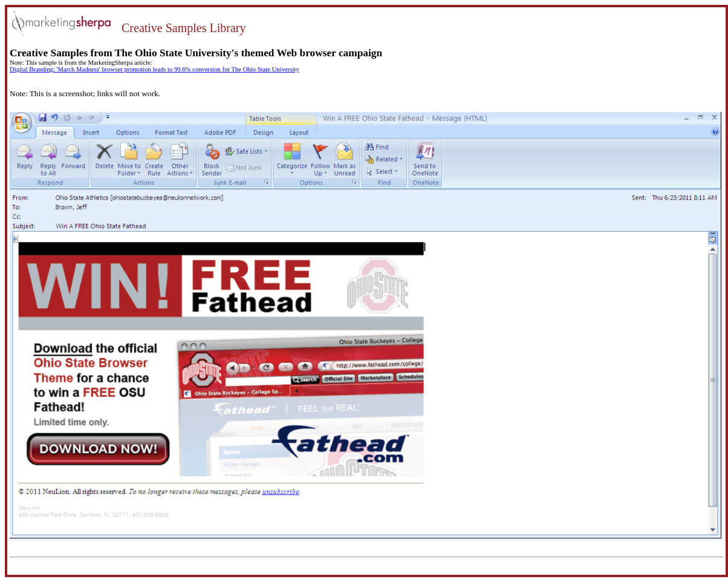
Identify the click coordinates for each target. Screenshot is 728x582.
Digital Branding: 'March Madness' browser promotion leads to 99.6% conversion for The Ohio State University (154, 69)
